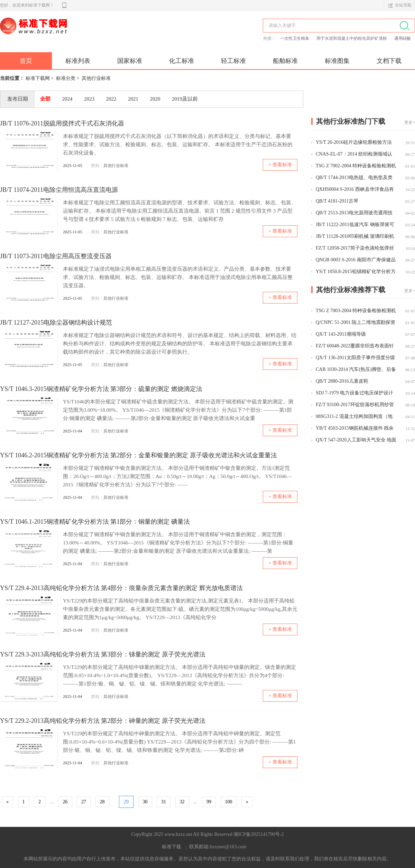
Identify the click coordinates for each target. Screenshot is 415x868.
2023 (89, 99)
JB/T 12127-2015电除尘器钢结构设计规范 (56, 323)
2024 (67, 99)
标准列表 (78, 61)
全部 (45, 99)
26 (65, 802)
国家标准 (130, 61)
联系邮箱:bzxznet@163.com (218, 847)
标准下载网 (80, 34)
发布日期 (18, 99)
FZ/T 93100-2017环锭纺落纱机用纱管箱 (355, 405)
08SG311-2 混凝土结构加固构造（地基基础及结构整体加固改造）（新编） (354, 417)
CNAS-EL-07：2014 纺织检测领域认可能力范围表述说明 (354, 155)
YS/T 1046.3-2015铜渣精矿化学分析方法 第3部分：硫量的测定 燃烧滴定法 (101, 389)
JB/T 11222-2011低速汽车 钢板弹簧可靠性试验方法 (355, 225)
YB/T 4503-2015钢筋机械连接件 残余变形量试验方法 (355, 429)
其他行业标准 (96, 78)
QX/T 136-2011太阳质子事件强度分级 (355, 358)
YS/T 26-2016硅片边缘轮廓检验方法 (354, 142)
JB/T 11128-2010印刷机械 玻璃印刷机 (355, 236)
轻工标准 (233, 61)
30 (145, 802)
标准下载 (172, 847)
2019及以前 (185, 99)
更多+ (410, 122)
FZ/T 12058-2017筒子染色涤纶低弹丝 (355, 248)
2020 (155, 99)
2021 (133, 99)
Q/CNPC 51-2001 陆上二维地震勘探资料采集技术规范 (356, 323)
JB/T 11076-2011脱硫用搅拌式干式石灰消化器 (62, 123)
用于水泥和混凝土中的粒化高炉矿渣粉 (352, 38)
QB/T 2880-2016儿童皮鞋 (342, 381)
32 (182, 802)
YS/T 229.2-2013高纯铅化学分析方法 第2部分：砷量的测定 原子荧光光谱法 (103, 721)
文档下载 (389, 61)
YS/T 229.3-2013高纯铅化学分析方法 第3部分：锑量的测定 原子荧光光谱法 (103, 654)
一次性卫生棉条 (295, 38)
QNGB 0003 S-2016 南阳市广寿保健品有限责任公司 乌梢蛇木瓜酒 (356, 260)
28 (102, 802)
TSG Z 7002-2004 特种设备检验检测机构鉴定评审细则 (356, 166)
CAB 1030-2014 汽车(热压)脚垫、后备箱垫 (356, 370)
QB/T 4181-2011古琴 (337, 201)
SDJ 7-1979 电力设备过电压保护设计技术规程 (354, 393)
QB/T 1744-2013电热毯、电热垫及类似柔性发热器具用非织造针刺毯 (354, 178)
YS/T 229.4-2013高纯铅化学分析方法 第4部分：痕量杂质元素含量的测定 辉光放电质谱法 (121, 588)
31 (164, 802)
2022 (111, 99)
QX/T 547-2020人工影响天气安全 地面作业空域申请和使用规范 (356, 440)
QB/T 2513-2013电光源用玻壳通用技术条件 (354, 213)
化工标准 (182, 61)
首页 (26, 61)
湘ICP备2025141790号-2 (259, 834)
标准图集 (337, 61)
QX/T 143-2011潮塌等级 (341, 334)
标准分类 (66, 78)
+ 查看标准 (280, 165)
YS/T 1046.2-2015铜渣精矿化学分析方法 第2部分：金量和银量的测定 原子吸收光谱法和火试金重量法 (139, 455)
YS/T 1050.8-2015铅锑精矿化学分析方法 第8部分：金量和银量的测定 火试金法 (356, 272)
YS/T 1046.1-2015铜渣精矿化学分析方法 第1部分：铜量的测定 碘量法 (95, 522)
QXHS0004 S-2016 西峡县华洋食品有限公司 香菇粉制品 (355, 190)
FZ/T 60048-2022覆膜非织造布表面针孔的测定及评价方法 (355, 346)
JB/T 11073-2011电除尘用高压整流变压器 (56, 256)
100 (229, 802)
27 (84, 802)
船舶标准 (285, 61)
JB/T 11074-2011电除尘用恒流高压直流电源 (59, 190)
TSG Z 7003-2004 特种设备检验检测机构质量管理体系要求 (356, 311)
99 (209, 802)
